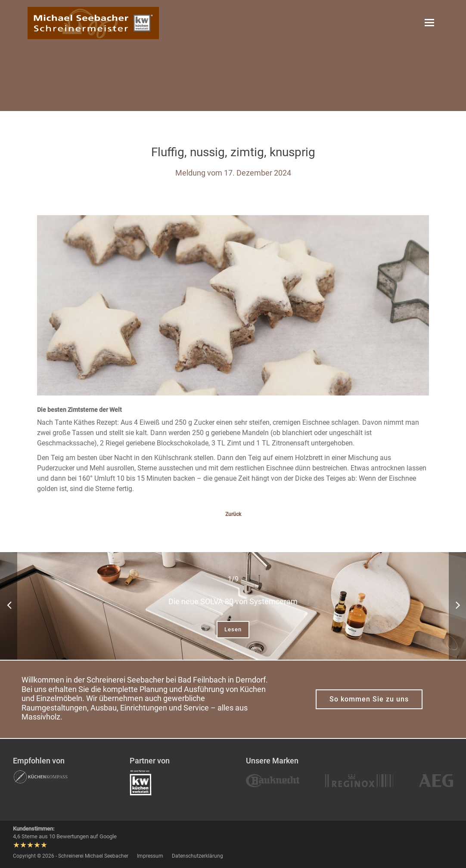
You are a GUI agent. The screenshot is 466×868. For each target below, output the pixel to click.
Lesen (233, 629)
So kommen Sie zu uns (369, 699)
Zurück (233, 514)
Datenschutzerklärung (197, 856)
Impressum (150, 856)
